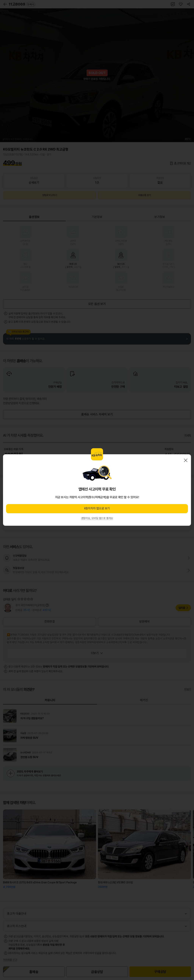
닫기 (186, 460)
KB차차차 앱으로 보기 (97, 508)
